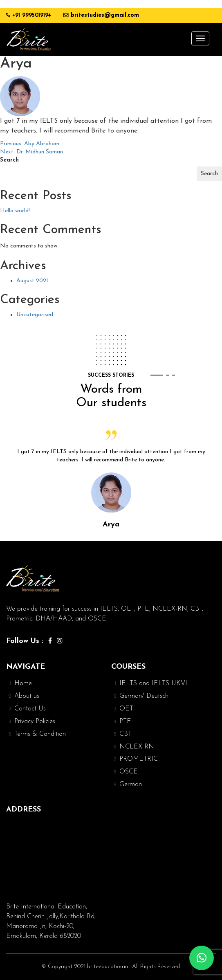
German (131, 784)
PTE (125, 722)
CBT (126, 734)
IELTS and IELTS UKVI (153, 683)
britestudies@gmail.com (105, 15)
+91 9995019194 (32, 15)
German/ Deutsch (144, 696)
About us (27, 696)
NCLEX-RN (137, 747)
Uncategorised (35, 315)
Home (23, 683)
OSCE (129, 772)
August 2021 (32, 281)
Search (9, 160)
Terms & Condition (40, 734)
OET (126, 709)
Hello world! (15, 211)
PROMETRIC (139, 759)
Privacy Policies (35, 722)
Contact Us (30, 709)
